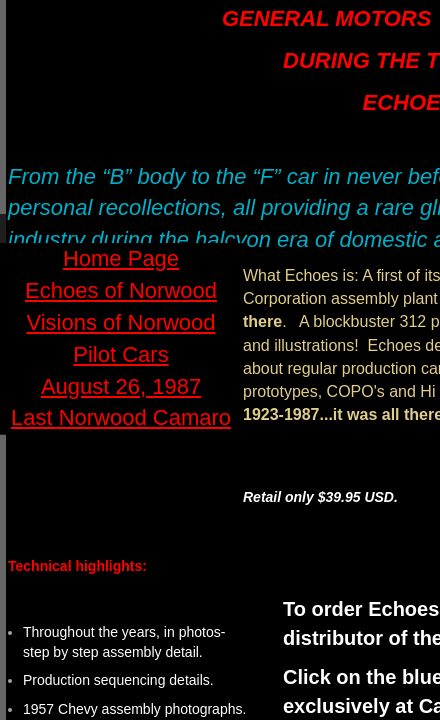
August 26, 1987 (121, 386)
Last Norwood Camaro (121, 417)
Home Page (121, 258)
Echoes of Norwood (121, 290)
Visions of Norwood (120, 322)
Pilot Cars (120, 354)
